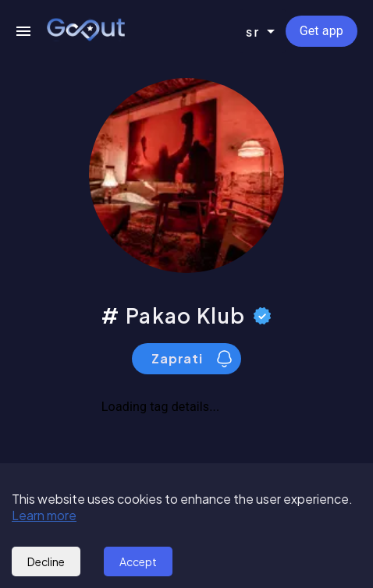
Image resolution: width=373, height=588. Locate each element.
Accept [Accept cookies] (138, 561)
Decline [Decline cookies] (46, 561)
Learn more (44, 515)
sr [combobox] (253, 32)
